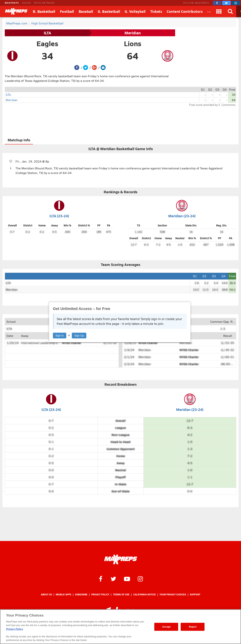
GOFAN (27, 3)
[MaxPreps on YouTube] (127, 579)
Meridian (133, 33)
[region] (121, 627)
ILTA (47, 33)
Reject (193, 627)
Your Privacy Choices (173, 594)
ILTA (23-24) (59, 216)
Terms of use (121, 594)
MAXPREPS (12, 3)
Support (195, 594)
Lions (133, 43)
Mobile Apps (63, 594)
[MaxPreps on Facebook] (217, 3)
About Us (46, 594)
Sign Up (79, 336)
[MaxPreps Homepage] (121, 559)
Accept (166, 627)
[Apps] (219, 11)
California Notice (145, 594)
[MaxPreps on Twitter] (226, 3)
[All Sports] (209, 11)
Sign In (60, 336)
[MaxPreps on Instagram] (236, 3)
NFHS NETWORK (44, 3)
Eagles (47, 43)
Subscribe (81, 594)
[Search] (230, 11)
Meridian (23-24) (182, 216)
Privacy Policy (100, 594)
